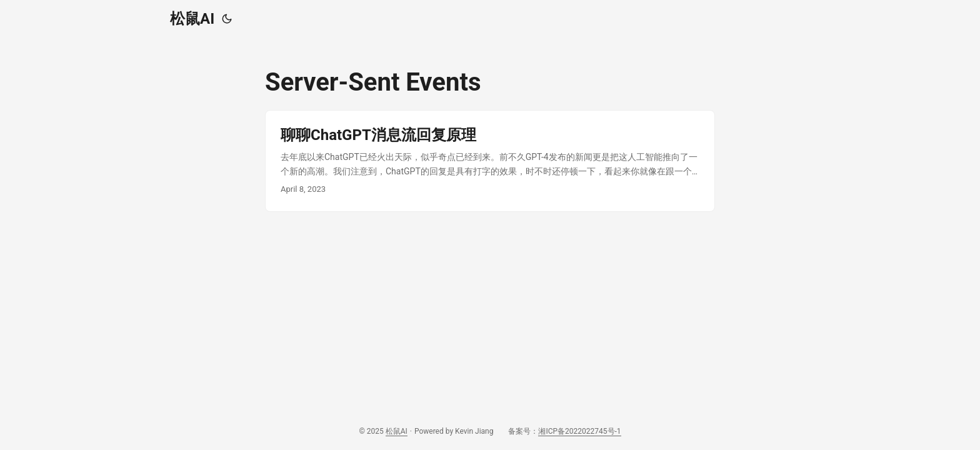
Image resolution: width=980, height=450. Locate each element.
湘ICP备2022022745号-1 (579, 431)
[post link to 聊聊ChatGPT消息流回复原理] (490, 161)
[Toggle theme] (227, 19)
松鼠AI (192, 19)
